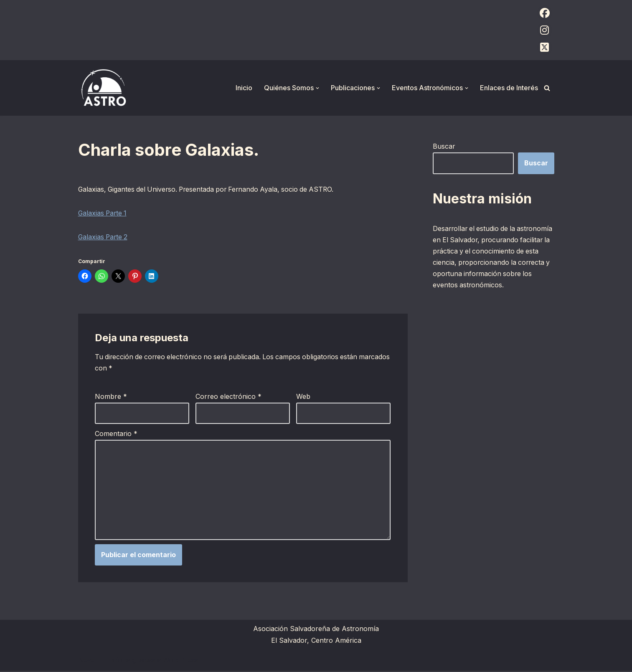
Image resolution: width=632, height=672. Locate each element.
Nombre (111, 398)
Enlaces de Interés (509, 88)
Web (303, 398)
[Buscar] (547, 88)
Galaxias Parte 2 (104, 238)
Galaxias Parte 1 (103, 213)
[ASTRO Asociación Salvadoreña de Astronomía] (103, 88)
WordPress (180, 661)
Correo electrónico (228, 398)
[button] (317, 88)
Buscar (444, 146)
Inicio (244, 88)
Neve (86, 661)
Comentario (116, 434)
